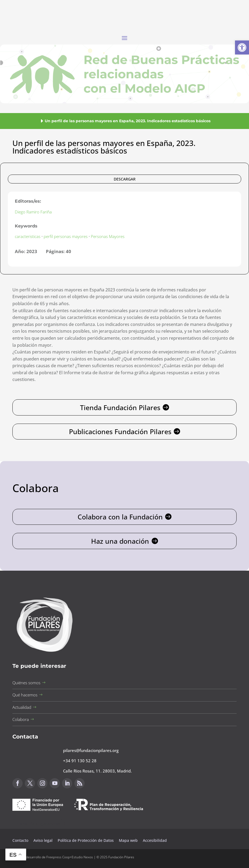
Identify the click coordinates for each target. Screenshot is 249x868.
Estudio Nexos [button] (82, 857)
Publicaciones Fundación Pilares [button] (120, 431)
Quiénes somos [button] (26, 683)
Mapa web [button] (128, 840)
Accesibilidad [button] (155, 840)
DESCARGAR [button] (125, 179)
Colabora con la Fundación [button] (120, 517)
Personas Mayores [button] (108, 236)
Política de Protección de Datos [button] (86, 840)
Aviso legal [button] (44, 840)
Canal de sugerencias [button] (39, 824)
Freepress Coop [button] (58, 857)
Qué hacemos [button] (25, 695)
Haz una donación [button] (120, 541)
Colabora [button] (21, 719)
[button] (242, 47)
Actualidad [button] (22, 707)
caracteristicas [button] (28, 236)
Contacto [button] (21, 840)
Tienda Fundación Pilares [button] (120, 407)
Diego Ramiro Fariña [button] (33, 212)
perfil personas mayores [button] (66, 236)
